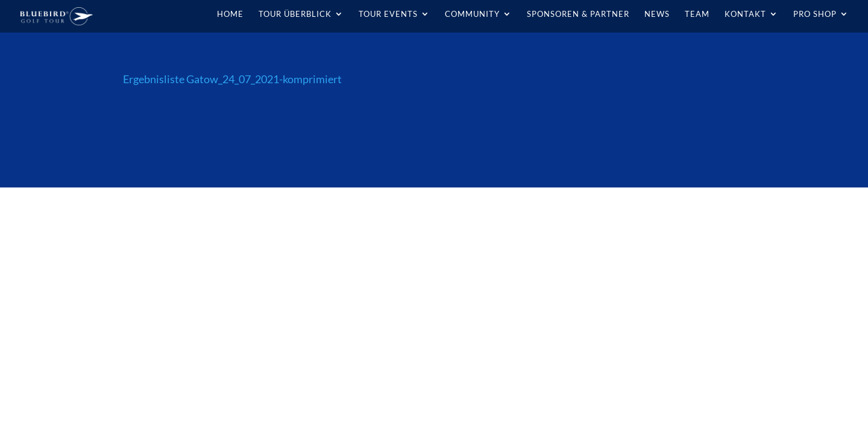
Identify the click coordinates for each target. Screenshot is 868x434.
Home (230, 14)
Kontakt (745, 14)
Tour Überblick (295, 14)
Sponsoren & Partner (578, 14)
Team (697, 14)
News (657, 14)
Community (472, 14)
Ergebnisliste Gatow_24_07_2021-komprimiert (232, 79)
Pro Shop (815, 14)
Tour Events (388, 14)
